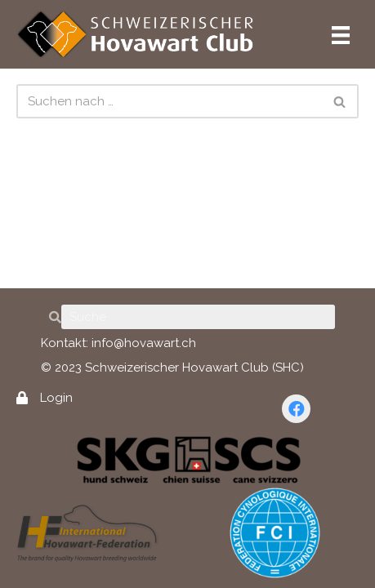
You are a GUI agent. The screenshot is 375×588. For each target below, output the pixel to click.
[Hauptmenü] (341, 34)
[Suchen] (169, 101)
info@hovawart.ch (144, 343)
